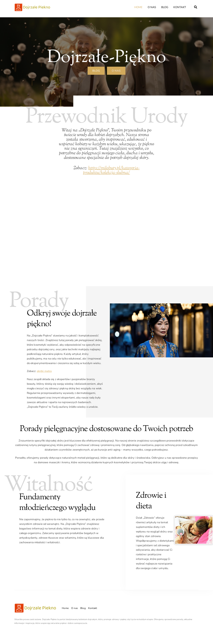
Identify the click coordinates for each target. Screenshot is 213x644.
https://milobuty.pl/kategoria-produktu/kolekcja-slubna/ (111, 170)
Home (138, 7)
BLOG (96, 71)
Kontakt (180, 7)
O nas (152, 7)
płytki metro (44, 371)
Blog (165, 7)
